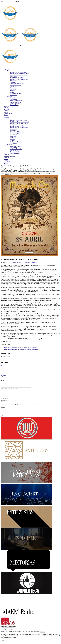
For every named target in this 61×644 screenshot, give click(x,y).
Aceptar (42, 634)
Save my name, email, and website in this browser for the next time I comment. (22, 407)
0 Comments (34, 263)
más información (35, 634)
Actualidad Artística (16, 263)
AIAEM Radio (26, 263)
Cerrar (2, 642)
